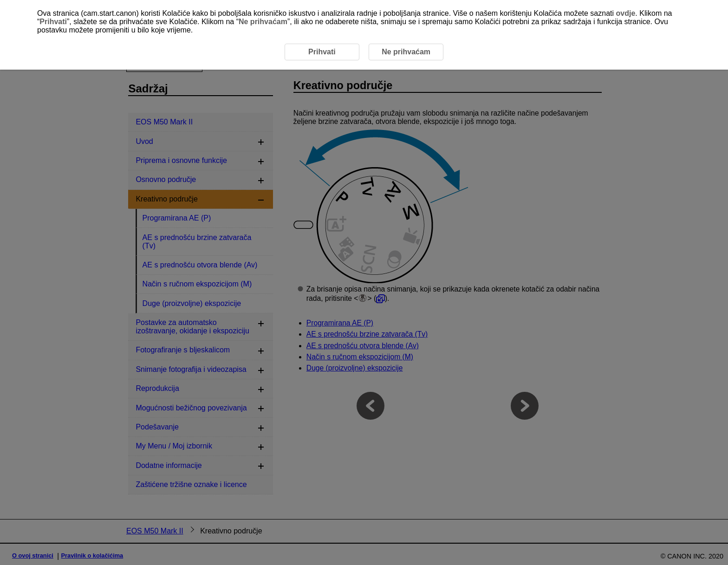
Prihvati (53, 22)
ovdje (626, 13)
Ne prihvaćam (263, 22)
